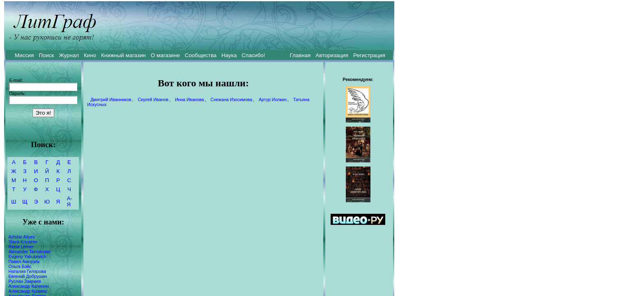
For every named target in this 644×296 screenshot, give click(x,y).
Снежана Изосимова (231, 99)
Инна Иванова (190, 99)
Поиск (47, 55)
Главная (300, 55)
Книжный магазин (123, 55)
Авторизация (332, 55)
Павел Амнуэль (24, 261)
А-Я (70, 201)
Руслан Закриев (24, 281)
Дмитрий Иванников (111, 99)
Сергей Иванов (153, 99)
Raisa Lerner (21, 247)
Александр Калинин (28, 286)
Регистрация (369, 55)
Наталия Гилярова (27, 271)
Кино (90, 55)
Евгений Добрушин (28, 276)
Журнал (69, 55)
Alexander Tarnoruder (29, 252)
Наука (229, 55)
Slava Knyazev (23, 242)
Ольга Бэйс (20, 266)
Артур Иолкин (273, 99)
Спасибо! (253, 55)
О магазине (165, 55)
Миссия (24, 55)
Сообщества (201, 55)
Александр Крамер (28, 291)
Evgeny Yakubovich (27, 257)
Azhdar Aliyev (22, 237)
